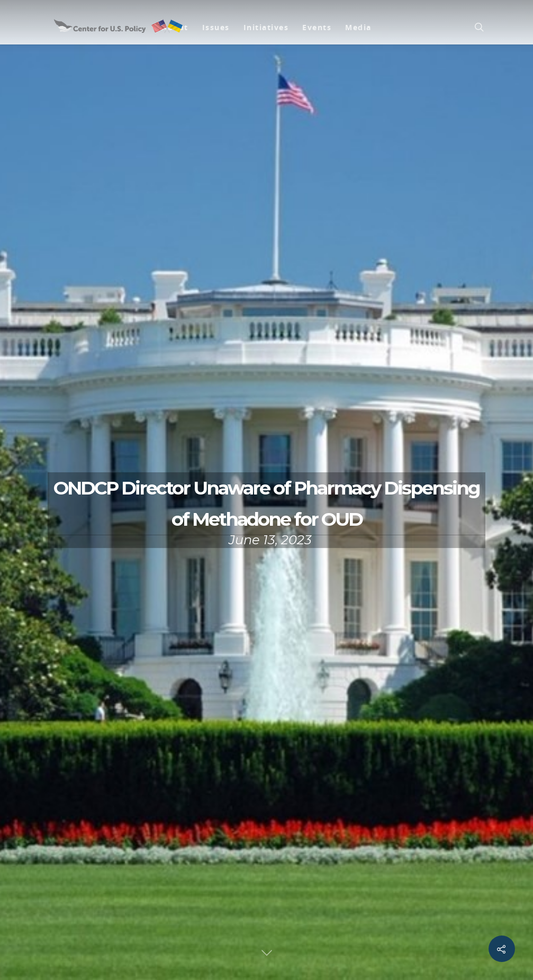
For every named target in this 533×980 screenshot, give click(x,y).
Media (358, 27)
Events (317, 27)
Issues (216, 27)
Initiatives (266, 27)
